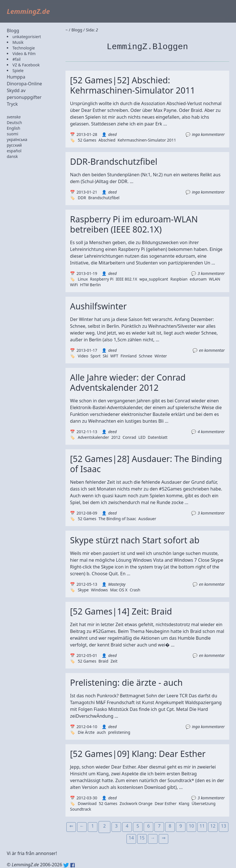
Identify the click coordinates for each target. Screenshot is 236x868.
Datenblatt (158, 437)
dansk (12, 156)
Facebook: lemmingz (73, 865)
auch (101, 732)
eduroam (198, 279)
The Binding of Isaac (117, 519)
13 (224, 826)
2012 (116, 437)
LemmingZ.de (28, 11)
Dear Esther (166, 803)
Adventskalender (93, 437)
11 (202, 826)
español (14, 151)
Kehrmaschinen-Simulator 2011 (147, 140)
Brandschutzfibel (104, 198)
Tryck (12, 104)
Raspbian (179, 279)
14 (131, 838)
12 (213, 826)
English (14, 128)
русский (14, 145)
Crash (135, 590)
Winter (161, 356)
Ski (105, 356)
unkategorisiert (27, 37)
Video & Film (24, 54)
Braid (103, 661)
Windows (99, 590)
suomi (13, 134)
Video (83, 356)
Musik (18, 42)
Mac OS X (119, 590)
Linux (83, 279)
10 (191, 826)
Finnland (129, 356)
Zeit (114, 661)
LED (142, 437)
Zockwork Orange (136, 803)
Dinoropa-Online (24, 84)
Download (87, 803)
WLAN (215, 279)
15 (142, 838)
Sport (95, 356)
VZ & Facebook (26, 65)
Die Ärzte (86, 732)
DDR (82, 198)
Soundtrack (81, 809)
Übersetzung (204, 803)
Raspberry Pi (102, 279)
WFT (114, 356)
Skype (83, 590)
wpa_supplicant (154, 279)
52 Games (87, 140)
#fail (17, 59)
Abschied (107, 140)
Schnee (146, 356)
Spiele (18, 70)
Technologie (24, 48)
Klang (184, 803)
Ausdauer (147, 519)
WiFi (74, 285)
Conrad (129, 437)
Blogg (13, 31)
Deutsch (14, 122)
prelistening (119, 732)
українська (17, 139)
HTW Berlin (90, 285)
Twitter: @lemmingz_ (66, 865)
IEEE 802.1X (126, 279)
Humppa (16, 77)
